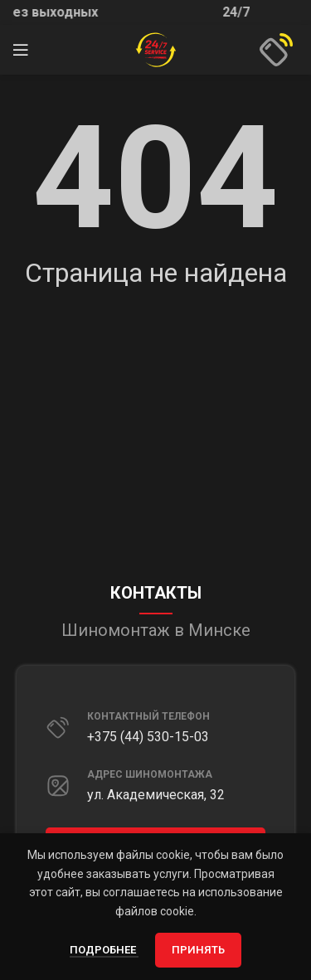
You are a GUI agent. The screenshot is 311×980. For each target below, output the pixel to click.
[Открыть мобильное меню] (21, 50)
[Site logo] (156, 49)
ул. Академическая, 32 (156, 795)
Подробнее (104, 950)
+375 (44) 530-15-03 (148, 737)
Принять (198, 950)
